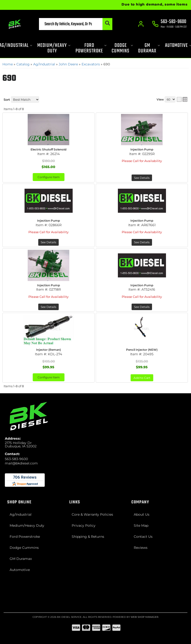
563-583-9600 (16, 459)
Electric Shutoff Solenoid (48, 149)
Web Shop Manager (144, 617)
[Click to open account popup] (141, 24)
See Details (142, 178)
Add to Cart (142, 378)
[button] (76, 24)
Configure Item (49, 177)
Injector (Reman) (48, 350)
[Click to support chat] (169, 24)
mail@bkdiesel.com (21, 463)
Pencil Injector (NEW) (142, 350)
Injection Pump (142, 149)
